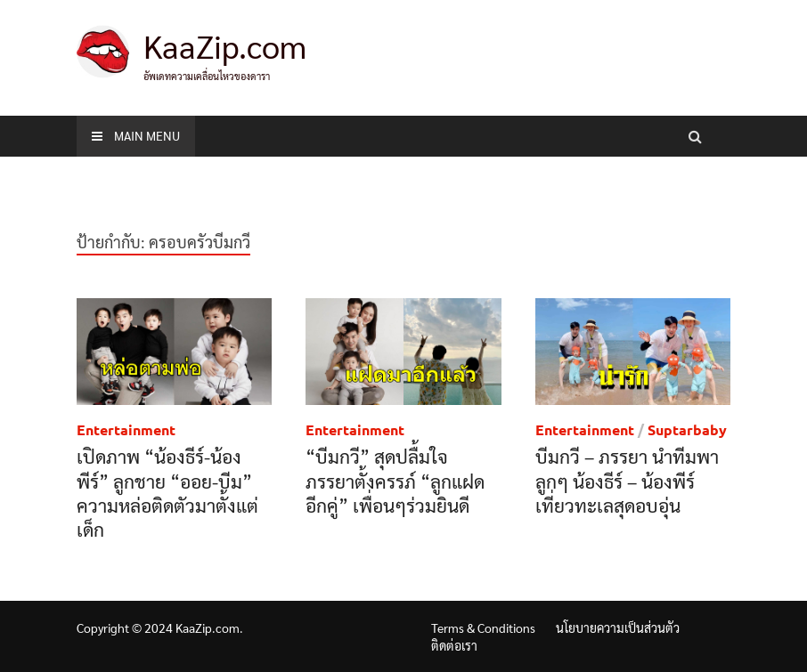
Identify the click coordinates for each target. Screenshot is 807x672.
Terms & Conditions (483, 627)
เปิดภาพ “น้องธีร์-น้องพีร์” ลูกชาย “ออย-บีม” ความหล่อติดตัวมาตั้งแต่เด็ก (167, 493)
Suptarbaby (687, 429)
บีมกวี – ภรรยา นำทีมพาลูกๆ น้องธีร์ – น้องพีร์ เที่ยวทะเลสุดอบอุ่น (627, 481)
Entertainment (126, 429)
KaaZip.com (225, 45)
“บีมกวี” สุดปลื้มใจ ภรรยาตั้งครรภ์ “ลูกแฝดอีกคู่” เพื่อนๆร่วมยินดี (395, 481)
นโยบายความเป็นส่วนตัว (618, 627)
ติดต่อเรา (454, 645)
